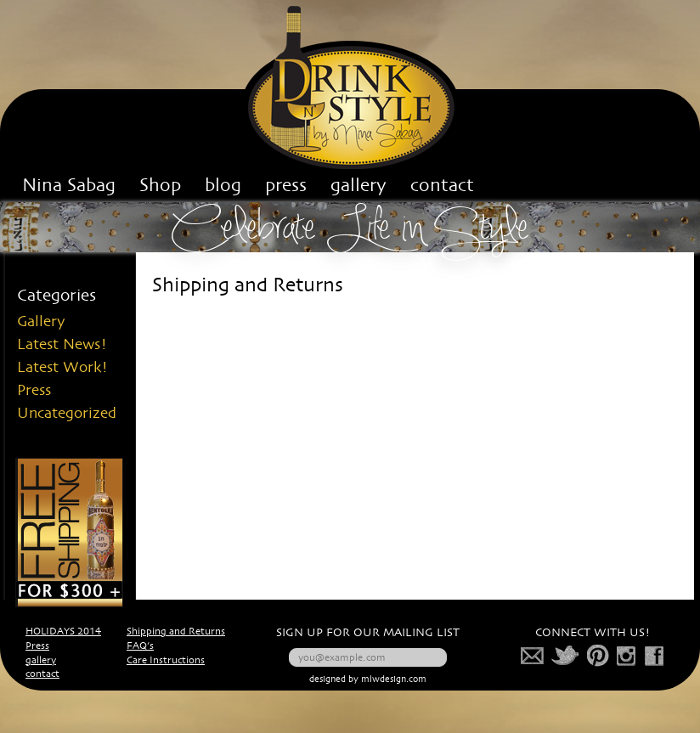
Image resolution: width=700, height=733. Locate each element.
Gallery (41, 322)
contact (42, 674)
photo (627, 656)
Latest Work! (62, 368)
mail (533, 656)
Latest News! (62, 345)
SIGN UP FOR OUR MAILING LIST (368, 633)
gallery (41, 661)
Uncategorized (67, 414)
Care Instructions (166, 661)
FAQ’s (140, 646)
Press (34, 391)
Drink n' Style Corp (350, 87)
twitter (566, 656)
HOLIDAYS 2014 (63, 632)
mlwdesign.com (394, 680)
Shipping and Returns (176, 632)
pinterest (598, 656)
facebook (654, 656)
